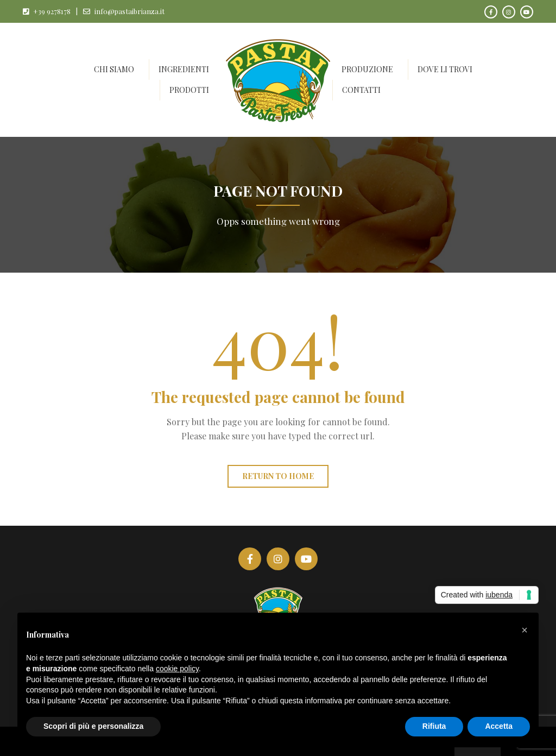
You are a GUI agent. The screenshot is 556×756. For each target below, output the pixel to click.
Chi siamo (114, 69)
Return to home (278, 476)
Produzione (367, 69)
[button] (525, 630)
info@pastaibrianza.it (129, 11)
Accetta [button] (499, 726)
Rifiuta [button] (434, 726)
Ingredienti (184, 69)
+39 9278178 (52, 11)
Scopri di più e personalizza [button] (93, 726)
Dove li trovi (445, 69)
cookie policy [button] (177, 669)
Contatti (361, 90)
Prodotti (189, 90)
